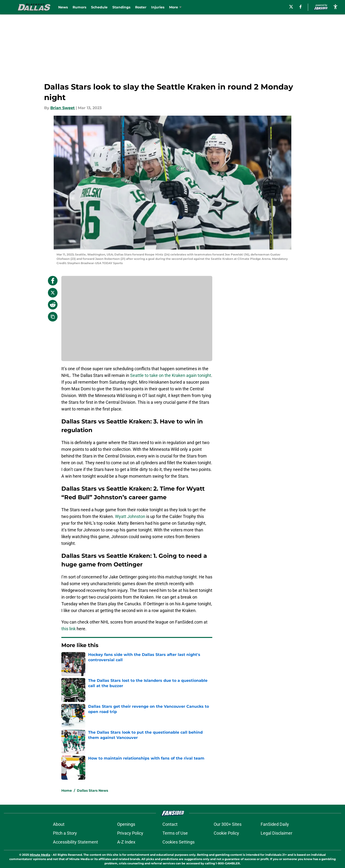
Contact (170, 824)
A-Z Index (126, 842)
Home (67, 791)
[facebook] (301, 7)
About (59, 824)
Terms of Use (175, 833)
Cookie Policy (226, 833)
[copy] (53, 317)
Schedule (99, 7)
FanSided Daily (275, 824)
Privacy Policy (130, 833)
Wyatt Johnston (130, 516)
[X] (291, 7)
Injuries (158, 7)
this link (69, 629)
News (63, 7)
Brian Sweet (63, 108)
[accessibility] (335, 7)
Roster (141, 7)
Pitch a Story (65, 833)
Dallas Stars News (92, 791)
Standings (121, 7)
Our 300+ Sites (228, 824)
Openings (126, 824)
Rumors (79, 7)
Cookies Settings (178, 842)
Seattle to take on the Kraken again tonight (171, 375)
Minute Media (40, 855)
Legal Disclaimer (276, 833)
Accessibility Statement (75, 842)
